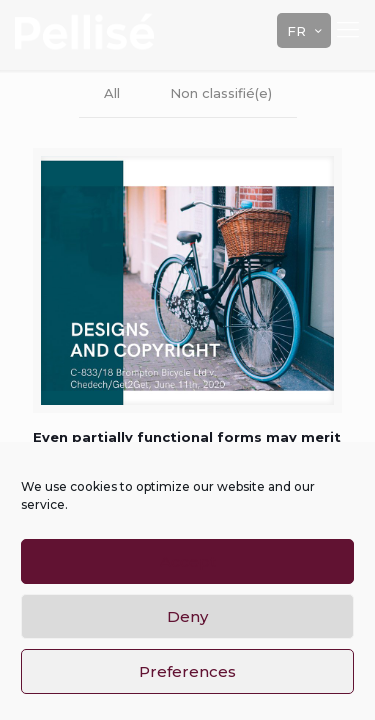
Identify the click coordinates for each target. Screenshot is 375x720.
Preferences (187, 671)
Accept (188, 561)
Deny (187, 616)
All (112, 93)
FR (306, 31)
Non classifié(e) (221, 93)
